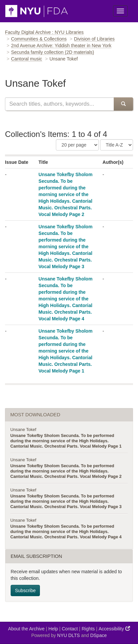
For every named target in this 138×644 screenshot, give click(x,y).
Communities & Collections (39, 39)
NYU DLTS (69, 635)
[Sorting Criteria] (117, 145)
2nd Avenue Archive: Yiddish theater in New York (61, 46)
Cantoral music (26, 59)
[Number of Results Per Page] (77, 145)
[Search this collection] (59, 104)
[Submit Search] (123, 104)
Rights (88, 629)
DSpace (98, 635)
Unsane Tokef (23, 429)
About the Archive (26, 629)
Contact (70, 629)
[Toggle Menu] (120, 11)
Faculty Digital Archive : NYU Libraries (44, 32)
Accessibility (114, 629)
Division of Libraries (94, 39)
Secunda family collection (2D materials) (53, 52)
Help (53, 629)
